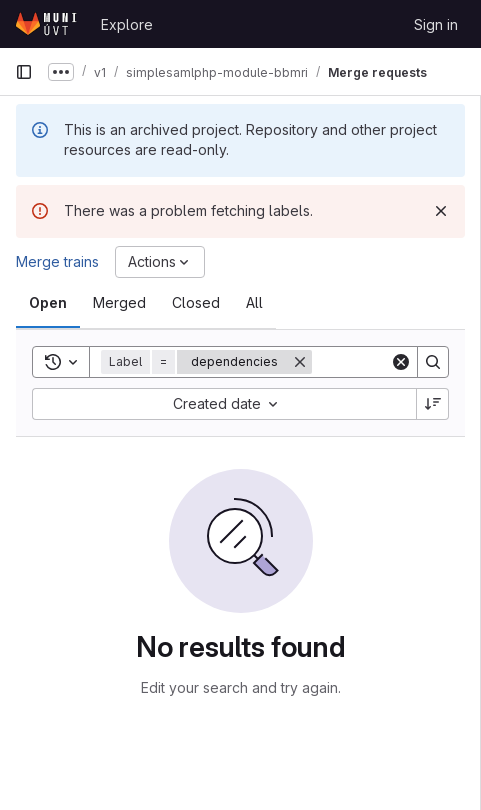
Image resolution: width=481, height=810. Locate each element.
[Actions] (160, 262)
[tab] (48, 303)
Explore (127, 24)
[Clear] (401, 362)
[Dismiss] (441, 211)
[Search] (433, 362)
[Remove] (300, 362)
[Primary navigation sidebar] (24, 72)
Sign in (436, 24)
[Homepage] (48, 24)
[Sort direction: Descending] (433, 404)
